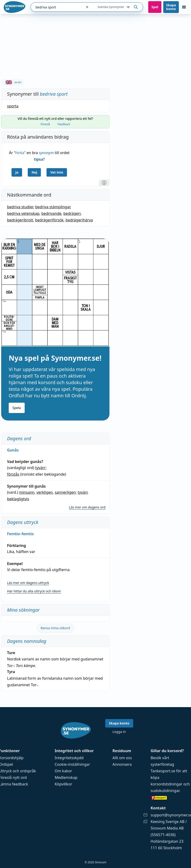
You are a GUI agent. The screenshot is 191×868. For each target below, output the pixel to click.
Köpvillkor (63, 784)
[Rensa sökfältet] (87, 7)
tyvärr (40, 468)
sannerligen (65, 492)
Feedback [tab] (64, 124)
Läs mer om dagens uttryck (28, 583)
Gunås (13, 450)
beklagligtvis (18, 499)
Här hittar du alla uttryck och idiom (34, 591)
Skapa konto (171, 7)
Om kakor (63, 771)
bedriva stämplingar (53, 207)
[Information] (104, 183)
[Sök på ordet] (136, 7)
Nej (34, 172)
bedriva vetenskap (23, 213)
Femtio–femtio (20, 534)
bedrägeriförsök (49, 220)
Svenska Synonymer (114, 7)
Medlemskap (66, 777)
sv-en (12, 82)
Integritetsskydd (69, 758)
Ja (17, 172)
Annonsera (122, 764)
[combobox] (57, 7)
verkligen (45, 492)
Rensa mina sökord (55, 628)
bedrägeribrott (20, 220)
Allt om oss (122, 758)
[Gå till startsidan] (15, 7)
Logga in (119, 732)
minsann (27, 492)
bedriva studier (20, 207)
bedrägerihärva (79, 220)
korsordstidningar (166, 784)
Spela (17, 408)
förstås (13, 474)
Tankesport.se (163, 771)
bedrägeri (72, 213)
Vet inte (57, 172)
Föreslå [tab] (45, 124)
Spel (155, 7)
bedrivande (51, 213)
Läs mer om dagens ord (87, 507)
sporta (13, 106)
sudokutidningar (165, 791)
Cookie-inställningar (72, 764)
